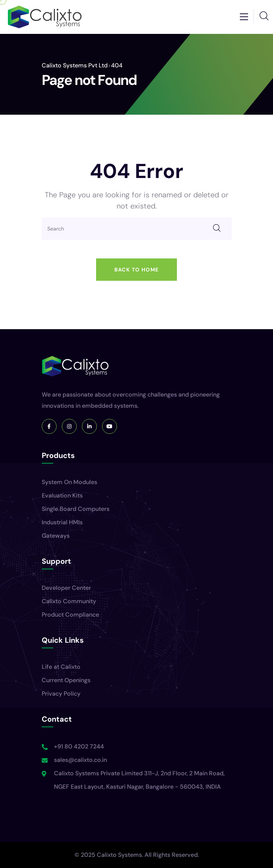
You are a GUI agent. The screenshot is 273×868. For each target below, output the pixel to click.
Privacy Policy (61, 694)
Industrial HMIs (62, 522)
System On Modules (69, 482)
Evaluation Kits (62, 495)
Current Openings (66, 680)
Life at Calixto (61, 667)
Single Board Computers (76, 509)
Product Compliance (70, 615)
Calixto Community (69, 601)
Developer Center (66, 588)
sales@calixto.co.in (80, 760)
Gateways (56, 536)
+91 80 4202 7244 (79, 746)
